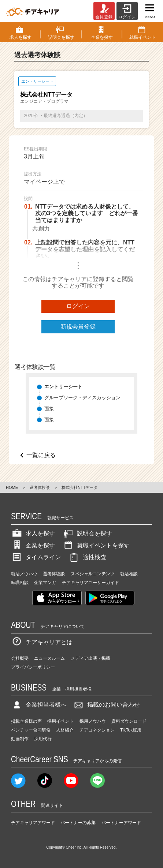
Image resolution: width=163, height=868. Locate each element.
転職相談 (20, 583)
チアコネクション (97, 730)
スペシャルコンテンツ (93, 574)
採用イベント (60, 721)
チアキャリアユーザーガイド (90, 583)
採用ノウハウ (93, 721)
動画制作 (20, 739)
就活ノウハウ (24, 574)
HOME (12, 487)
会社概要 (20, 658)
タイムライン (36, 557)
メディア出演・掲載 (90, 658)
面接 (49, 409)
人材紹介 (65, 730)
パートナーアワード (121, 823)
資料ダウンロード (129, 721)
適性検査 (87, 557)
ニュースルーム (49, 658)
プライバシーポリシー (33, 667)
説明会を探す (87, 533)
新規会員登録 (78, 327)
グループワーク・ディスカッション (82, 398)
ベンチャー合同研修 (31, 730)
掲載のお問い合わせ (106, 705)
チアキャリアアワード (33, 823)
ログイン (78, 306)
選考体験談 (40, 487)
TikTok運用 (131, 730)
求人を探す (33, 533)
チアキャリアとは (42, 642)
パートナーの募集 (78, 823)
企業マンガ (45, 583)
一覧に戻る (41, 455)
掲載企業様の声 (26, 721)
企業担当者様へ (39, 705)
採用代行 (43, 739)
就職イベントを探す (96, 545)
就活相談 (129, 574)
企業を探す (33, 545)
